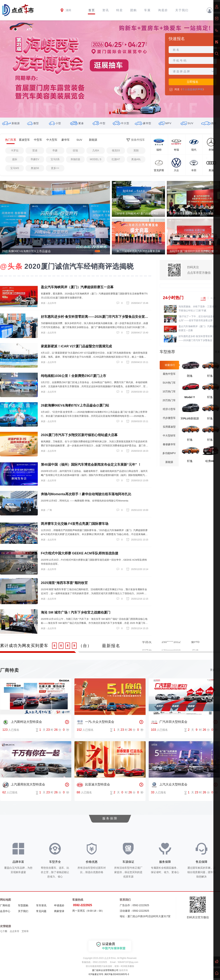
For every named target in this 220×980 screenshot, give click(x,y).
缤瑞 (75, 150)
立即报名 (192, 82)
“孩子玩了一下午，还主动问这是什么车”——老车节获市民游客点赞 (197, 318)
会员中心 (5, 911)
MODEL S (96, 159)
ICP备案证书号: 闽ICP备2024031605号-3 (109, 974)
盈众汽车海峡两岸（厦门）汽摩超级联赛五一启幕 (198, 328)
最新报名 (111, 646)
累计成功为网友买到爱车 (24, 646)
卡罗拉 (15, 150)
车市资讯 (41, 905)
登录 (213, 10)
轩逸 (210, 376)
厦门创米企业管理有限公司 (105, 970)
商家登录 (59, 911)
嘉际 (15, 159)
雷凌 (35, 150)
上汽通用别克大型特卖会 (24, 785)
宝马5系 (55, 159)
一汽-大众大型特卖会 (95, 722)
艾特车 (25, 931)
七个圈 (4, 931)
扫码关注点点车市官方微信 (199, 270)
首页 (92, 10)
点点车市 (14, 931)
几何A (96, 150)
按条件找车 (136, 140)
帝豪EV (35, 159)
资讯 (106, 10)
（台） (85, 646)
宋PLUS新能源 (190, 418)
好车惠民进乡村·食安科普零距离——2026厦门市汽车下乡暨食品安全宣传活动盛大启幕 (197, 339)
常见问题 (41, 911)
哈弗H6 (210, 461)
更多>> (55, 168)
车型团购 (23, 905)
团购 (133, 10)
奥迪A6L (136, 159)
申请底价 (59, 905)
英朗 (136, 150)
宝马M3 (15, 168)
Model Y (190, 397)
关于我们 (182, 10)
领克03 (116, 150)
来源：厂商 (46, 510)
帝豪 (55, 150)
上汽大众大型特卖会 (169, 785)
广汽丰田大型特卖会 (169, 722)
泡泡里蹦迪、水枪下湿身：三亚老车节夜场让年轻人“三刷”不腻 (198, 309)
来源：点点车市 (49, 303)
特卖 (120, 10)
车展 (147, 10)
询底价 (163, 10)
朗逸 (190, 376)
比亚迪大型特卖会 (93, 785)
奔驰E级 (75, 159)
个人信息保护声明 (192, 89)
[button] (110, 113)
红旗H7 (116, 159)
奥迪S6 (35, 168)
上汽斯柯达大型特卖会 (22, 722)
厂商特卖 (5, 905)
